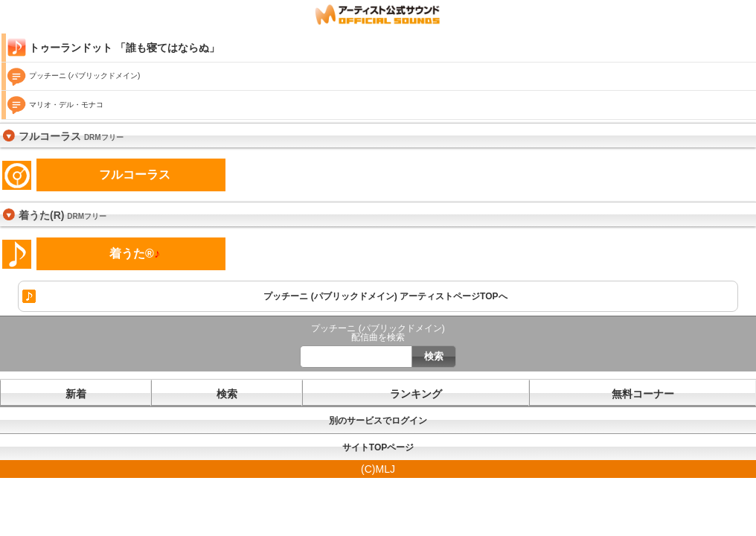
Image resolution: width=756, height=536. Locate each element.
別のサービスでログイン (378, 421)
